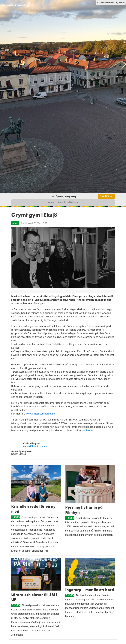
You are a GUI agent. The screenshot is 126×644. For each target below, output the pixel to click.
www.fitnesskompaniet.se (40, 414)
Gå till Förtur (106, 196)
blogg (89, 430)
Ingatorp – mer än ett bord (90, 590)
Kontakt (122, 3)
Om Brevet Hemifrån (106, 3)
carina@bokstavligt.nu (35, 446)
